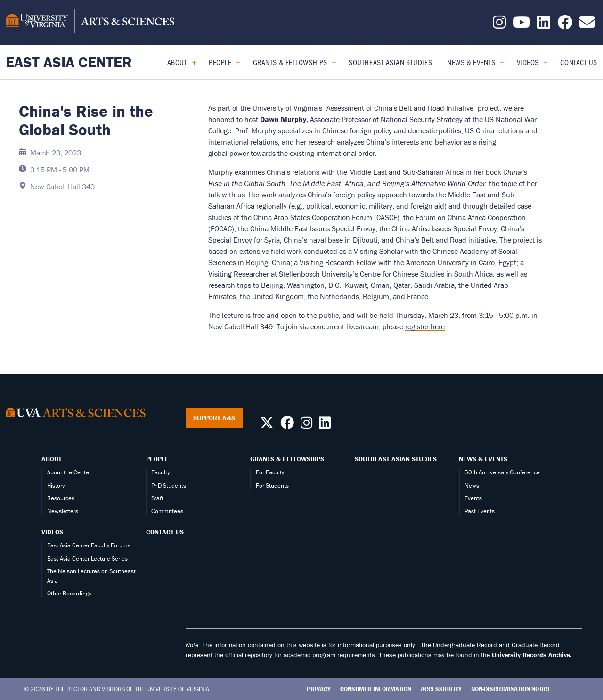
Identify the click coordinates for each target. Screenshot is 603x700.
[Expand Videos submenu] (542, 62)
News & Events (471, 62)
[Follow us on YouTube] (522, 25)
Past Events (480, 511)
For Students (272, 485)
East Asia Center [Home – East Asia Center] (69, 62)
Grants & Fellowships (290, 62)
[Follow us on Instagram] (499, 25)
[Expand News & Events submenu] (498, 62)
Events (473, 498)
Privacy (319, 689)
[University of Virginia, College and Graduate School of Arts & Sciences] (90, 23)
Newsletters (63, 511)
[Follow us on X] (267, 425)
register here (425, 326)
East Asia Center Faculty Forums (89, 545)
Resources (61, 498)
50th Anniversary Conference (502, 472)
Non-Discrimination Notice (511, 689)
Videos (528, 62)
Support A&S (214, 418)
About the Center (69, 472)
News (472, 485)
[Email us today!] (587, 25)
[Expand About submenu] (191, 62)
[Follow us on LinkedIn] (544, 25)
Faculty (160, 472)
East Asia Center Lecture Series (87, 558)
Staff (157, 498)
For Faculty (270, 472)
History (56, 485)
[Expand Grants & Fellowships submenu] (330, 62)
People (220, 62)
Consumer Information (376, 689)
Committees (167, 511)
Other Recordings (69, 593)
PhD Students (169, 485)
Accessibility (441, 689)
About (177, 62)
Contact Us (579, 62)
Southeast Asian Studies (390, 62)
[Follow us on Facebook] (565, 25)
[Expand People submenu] (234, 62)
